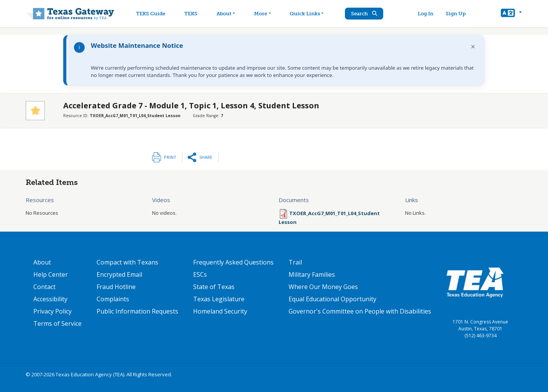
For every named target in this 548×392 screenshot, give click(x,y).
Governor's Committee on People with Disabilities (360, 311)
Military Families (312, 274)
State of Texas (214, 287)
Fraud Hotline (116, 287)
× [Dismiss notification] (473, 47)
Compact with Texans (127, 262)
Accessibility (50, 299)
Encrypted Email (119, 274)
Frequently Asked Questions (233, 262)
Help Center (51, 274)
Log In (426, 14)
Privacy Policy (53, 311)
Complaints (113, 299)
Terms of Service (57, 323)
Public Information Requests (137, 311)
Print (170, 157)
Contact (44, 287)
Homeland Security (220, 311)
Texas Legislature (219, 299)
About (42, 262)
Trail (295, 262)
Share (206, 157)
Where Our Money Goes (323, 287)
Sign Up (456, 14)
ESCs (200, 274)
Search (364, 14)
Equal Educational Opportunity (332, 299)
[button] (511, 14)
